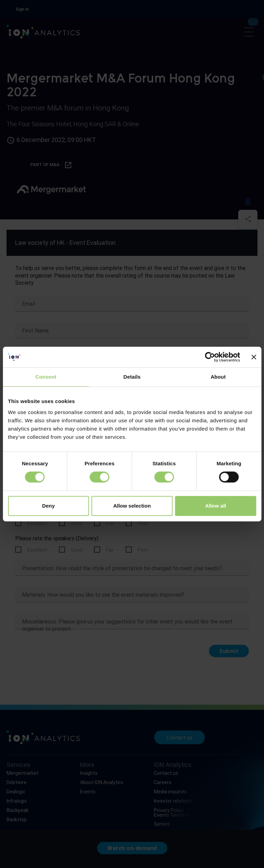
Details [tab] (132, 377)
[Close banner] (254, 357)
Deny (48, 506)
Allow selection (132, 506)
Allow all (216, 506)
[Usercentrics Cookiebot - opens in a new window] (210, 357)
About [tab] (218, 377)
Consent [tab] (46, 377)
